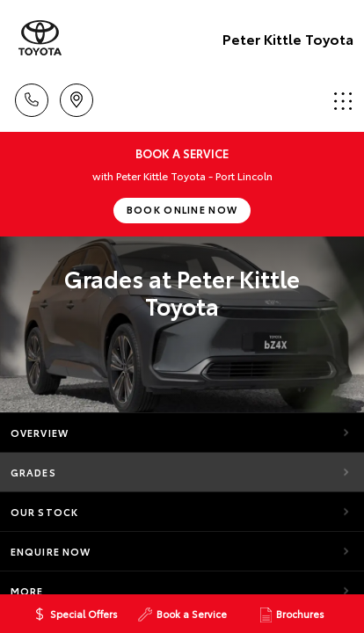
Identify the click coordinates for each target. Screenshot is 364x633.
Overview (40, 433)
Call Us (32, 97)
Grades (33, 472)
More (27, 591)
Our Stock (44, 512)
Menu (343, 101)
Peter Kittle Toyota (288, 38)
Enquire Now (51, 551)
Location (76, 97)
